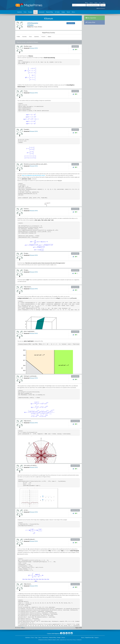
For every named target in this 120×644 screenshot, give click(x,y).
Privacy (74, 640)
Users (35, 12)
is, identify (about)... (30, 539)
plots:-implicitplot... (29, 331)
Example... (27, 129)
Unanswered (41, 12)
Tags (36, 637)
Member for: (30, 27)
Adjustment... (28, 287)
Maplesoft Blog (50, 12)
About (104, 3)
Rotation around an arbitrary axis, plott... (36, 164)
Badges (63, 12)
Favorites (24, 37)
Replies (50, 37)
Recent (68, 12)
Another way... (28, 46)
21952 (36, 48)
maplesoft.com (63, 640)
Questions (20, 12)
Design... (26, 253)
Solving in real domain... (31, 376)
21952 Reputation (33, 23)
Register (91, 3)
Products (30, 12)
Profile (18, 37)
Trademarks (79, 640)
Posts (25, 12)
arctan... (26, 510)
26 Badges (30, 25)
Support (96, 3)
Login (87, 3)
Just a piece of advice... (30, 465)
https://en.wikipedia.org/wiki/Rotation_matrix (33, 175)
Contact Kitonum (71, 23)
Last (24, 628)
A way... (26, 91)
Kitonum (32, 48)
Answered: (27, 48)
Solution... (27, 209)
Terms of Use (69, 640)
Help (100, 3)
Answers (43, 37)
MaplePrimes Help (89, 637)
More (73, 12)
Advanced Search (101, 8)
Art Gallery (57, 12)
